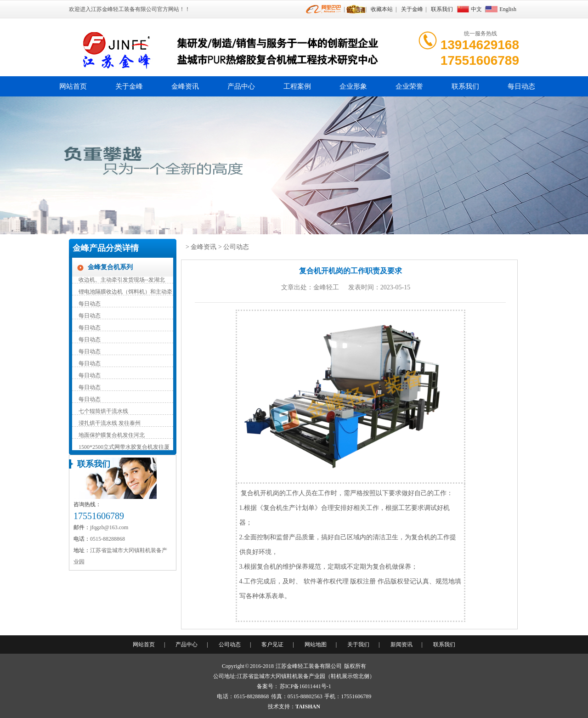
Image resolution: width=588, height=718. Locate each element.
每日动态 (521, 86)
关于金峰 (412, 9)
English (508, 9)
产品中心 (241, 86)
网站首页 (73, 86)
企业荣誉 (409, 86)
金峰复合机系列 (110, 267)
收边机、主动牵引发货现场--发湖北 (122, 280)
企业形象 (353, 86)
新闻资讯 (401, 645)
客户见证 (272, 645)
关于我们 (358, 645)
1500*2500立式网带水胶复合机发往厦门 (124, 448)
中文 (476, 9)
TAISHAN (308, 707)
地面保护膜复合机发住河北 (112, 435)
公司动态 (236, 247)
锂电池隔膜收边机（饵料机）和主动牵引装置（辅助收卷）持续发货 (125, 292)
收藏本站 (382, 9)
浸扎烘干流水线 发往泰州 (110, 423)
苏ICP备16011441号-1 (305, 686)
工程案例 (297, 86)
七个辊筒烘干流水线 (103, 411)
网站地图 (316, 645)
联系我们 (442, 9)
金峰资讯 (185, 86)
